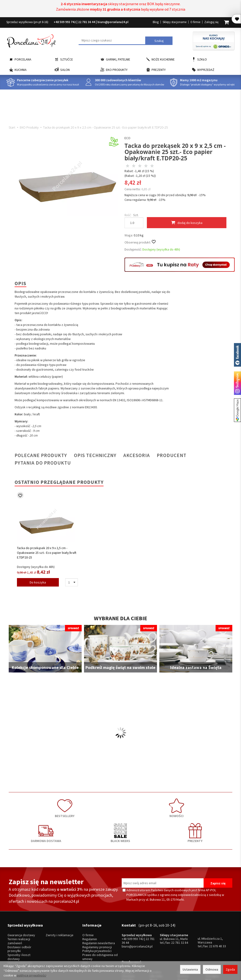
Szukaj (159, 41)
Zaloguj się (211, 22)
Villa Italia (156, 929)
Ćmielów (128, 933)
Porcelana (23, 59)
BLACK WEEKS (165, 805)
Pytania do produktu (43, 463)
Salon (65, 70)
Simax (210, 937)
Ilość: (128, 215)
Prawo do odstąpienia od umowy (100, 918)
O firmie (195, 22)
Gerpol (183, 933)
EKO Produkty (117, 70)
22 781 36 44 (87, 22)
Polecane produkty (41, 455)
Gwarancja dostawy (21, 896)
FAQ (85, 924)
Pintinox (183, 929)
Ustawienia (190, 969)
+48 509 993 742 (65, 22)
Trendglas (212, 929)
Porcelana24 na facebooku (237, 355)
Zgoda (230, 969)
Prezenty (159, 70)
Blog (156, 22)
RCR (153, 941)
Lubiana (127, 925)
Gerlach (183, 925)
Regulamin (90, 900)
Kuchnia (21, 70)
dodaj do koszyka (187, 223)
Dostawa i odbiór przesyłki (19, 910)
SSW (181, 941)
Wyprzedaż (206, 70)
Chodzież (128, 929)
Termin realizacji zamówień (19, 902)
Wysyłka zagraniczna (22, 928)
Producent (172, 455)
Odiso (182, 937)
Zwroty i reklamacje (60, 896)
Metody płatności (20, 924)
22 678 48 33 (217, 907)
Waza (153, 933)
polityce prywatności (32, 975)
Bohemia (156, 937)
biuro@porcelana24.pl (113, 22)
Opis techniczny (95, 455)
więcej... (211, 941)
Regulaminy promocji (97, 908)
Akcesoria (137, 455)
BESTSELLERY (31, 805)
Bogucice (128, 937)
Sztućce (67, 59)
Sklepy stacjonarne (175, 22)
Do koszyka (38, 582)
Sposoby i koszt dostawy (19, 918)
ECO (127, 138)
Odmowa (212, 969)
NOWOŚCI (76, 805)
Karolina (155, 925)
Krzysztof (129, 941)
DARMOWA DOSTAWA (120, 805)
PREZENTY (210, 805)
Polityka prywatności (97, 912)
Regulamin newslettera (99, 904)
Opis (20, 283)
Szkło (202, 59)
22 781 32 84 (180, 903)
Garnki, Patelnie (118, 59)
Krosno (211, 925)
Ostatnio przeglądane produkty (59, 482)
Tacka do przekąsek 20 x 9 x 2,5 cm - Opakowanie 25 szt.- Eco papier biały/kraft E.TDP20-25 (47, 553)
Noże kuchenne (163, 59)
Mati (208, 933)
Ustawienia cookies (21, 932)
